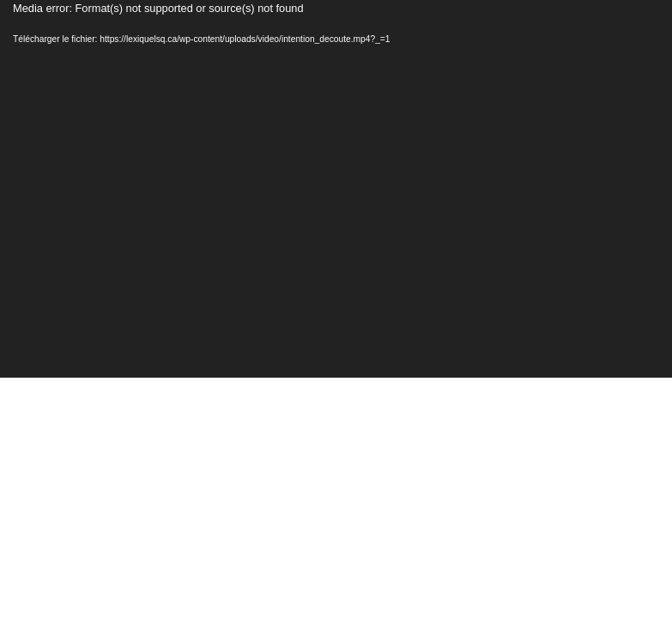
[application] (336, 189)
